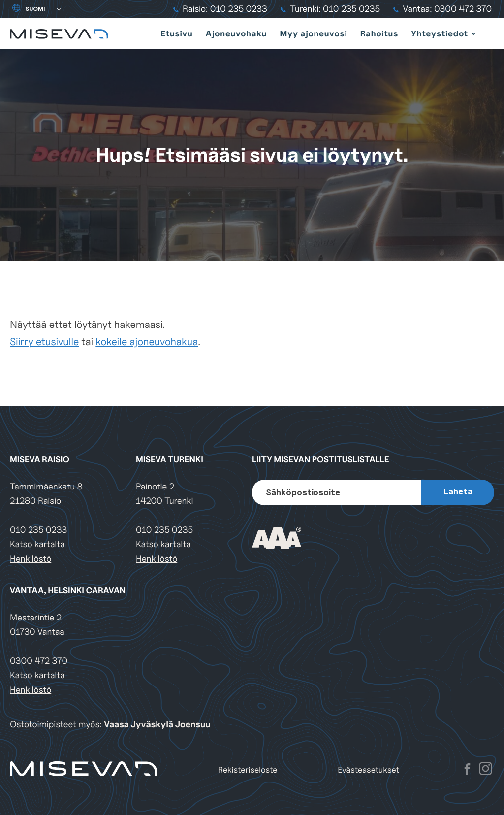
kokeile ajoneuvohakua (147, 342)
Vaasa (116, 725)
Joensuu (193, 725)
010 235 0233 (38, 530)
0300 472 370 (39, 661)
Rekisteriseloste (248, 770)
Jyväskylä (152, 725)
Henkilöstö (31, 559)
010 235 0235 (164, 530)
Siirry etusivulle (44, 342)
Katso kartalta (37, 544)
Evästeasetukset (368, 770)
